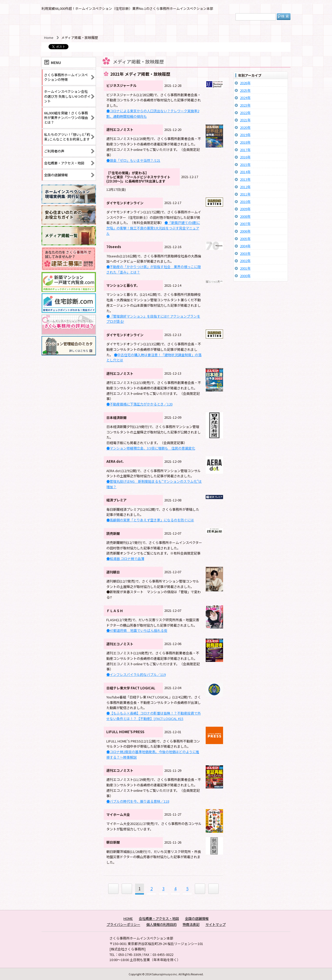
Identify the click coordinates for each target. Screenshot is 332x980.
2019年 (245, 135)
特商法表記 (191, 924)
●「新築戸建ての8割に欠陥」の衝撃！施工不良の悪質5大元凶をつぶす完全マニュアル (153, 228)
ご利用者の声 (54, 151)
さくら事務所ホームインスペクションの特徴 (66, 77)
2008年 (245, 216)
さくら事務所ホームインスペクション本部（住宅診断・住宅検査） (72, 22)
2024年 (245, 98)
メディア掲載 (69, 236)
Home (49, 37)
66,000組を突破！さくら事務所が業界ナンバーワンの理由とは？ (66, 118)
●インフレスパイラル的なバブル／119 (136, 674)
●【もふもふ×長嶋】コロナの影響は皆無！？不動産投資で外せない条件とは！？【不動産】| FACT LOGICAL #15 (154, 716)
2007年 (245, 224)
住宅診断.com (69, 303)
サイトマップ (216, 924)
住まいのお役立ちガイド (69, 215)
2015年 (245, 165)
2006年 (245, 231)
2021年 (245, 120)
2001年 (245, 268)
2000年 (245, 276)
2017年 (245, 150)
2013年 (245, 179)
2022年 (245, 113)
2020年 (245, 128)
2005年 (245, 239)
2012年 (245, 187)
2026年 (245, 83)
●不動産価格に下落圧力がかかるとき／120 (139, 404)
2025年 (245, 90)
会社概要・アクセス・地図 (64, 163)
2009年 (245, 209)
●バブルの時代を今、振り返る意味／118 (138, 801)
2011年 (245, 194)
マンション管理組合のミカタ (69, 346)
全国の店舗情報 (56, 175)
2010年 (245, 202)
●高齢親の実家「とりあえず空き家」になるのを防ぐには (150, 520)
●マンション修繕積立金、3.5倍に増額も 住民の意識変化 (151, 448)
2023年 (245, 105)
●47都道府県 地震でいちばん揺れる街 (137, 630)
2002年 (245, 261)
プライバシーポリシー (123, 924)
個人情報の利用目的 (161, 924)
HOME (128, 918)
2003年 (245, 254)
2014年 (245, 172)
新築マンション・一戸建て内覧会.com (69, 282)
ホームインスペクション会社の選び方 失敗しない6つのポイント (67, 96)
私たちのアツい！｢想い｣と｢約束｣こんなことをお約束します (67, 137)
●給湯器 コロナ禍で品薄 (125, 559)
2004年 (245, 246)
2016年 (245, 157)
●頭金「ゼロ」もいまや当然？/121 (133, 160)
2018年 (245, 142)
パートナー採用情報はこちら (69, 259)
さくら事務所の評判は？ (69, 325)
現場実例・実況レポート (69, 194)
